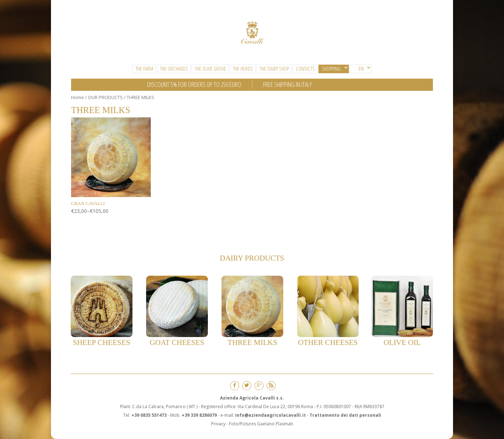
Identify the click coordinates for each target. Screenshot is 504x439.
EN (361, 69)
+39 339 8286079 (199, 415)
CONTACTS (305, 69)
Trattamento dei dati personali (345, 415)
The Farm (144, 69)
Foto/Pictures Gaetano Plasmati (261, 424)
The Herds (243, 69)
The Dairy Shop (274, 69)
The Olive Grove (211, 69)
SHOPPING (331, 69)
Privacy (218, 424)
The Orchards (174, 69)
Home (78, 97)
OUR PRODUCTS (105, 97)
